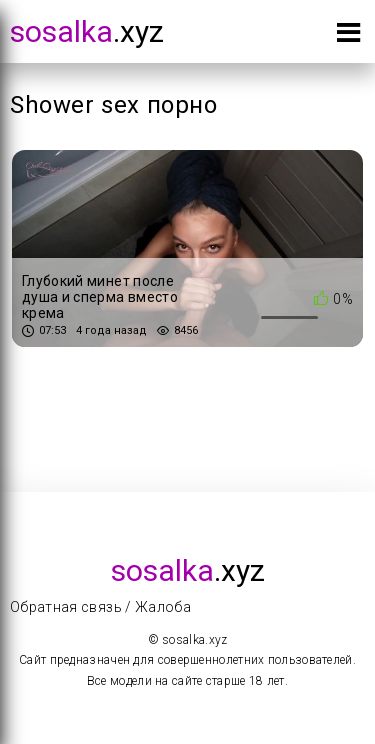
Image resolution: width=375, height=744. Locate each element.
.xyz (87, 31)
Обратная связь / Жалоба (100, 607)
